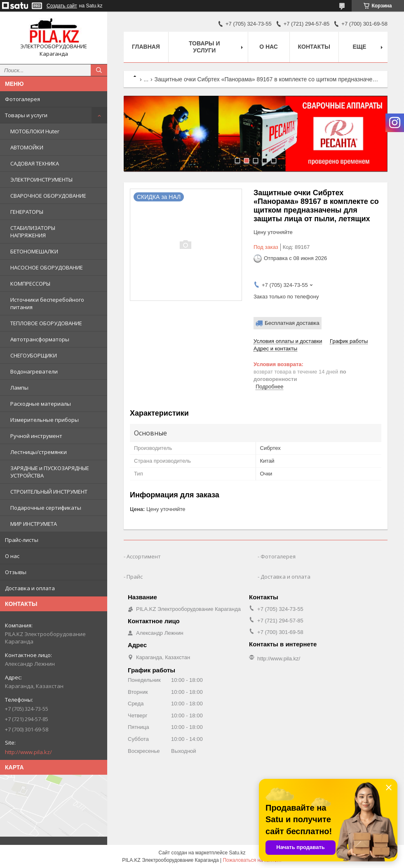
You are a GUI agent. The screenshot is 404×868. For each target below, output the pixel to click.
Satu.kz (237, 853)
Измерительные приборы (45, 420)
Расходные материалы (41, 404)
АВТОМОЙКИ (27, 147)
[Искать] (99, 70)
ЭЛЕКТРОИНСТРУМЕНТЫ (41, 180)
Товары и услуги (26, 115)
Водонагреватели (34, 371)
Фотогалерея (22, 99)
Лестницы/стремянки (39, 452)
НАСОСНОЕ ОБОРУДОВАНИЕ (47, 267)
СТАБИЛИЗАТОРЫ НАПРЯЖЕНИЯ (33, 232)
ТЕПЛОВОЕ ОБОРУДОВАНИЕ (46, 323)
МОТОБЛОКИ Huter (35, 131)
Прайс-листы (22, 540)
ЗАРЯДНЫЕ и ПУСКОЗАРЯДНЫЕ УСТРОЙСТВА (50, 472)
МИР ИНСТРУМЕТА (34, 524)
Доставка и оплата (30, 588)
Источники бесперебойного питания (47, 303)
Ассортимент (144, 556)
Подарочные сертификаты (46, 508)
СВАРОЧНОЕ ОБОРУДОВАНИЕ (48, 196)
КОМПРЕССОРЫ (30, 284)
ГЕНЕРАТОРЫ (27, 212)
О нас (12, 556)
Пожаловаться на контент (252, 860)
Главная (146, 47)
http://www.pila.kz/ (28, 752)
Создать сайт (62, 6)
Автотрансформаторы (40, 339)
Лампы (19, 388)
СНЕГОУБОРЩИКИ (34, 355)
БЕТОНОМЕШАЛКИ (34, 251)
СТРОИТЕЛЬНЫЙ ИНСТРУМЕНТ (49, 492)
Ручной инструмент (36, 436)
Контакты (314, 47)
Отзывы (16, 572)
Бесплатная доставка (292, 323)
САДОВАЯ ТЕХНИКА (35, 163)
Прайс (135, 577)
